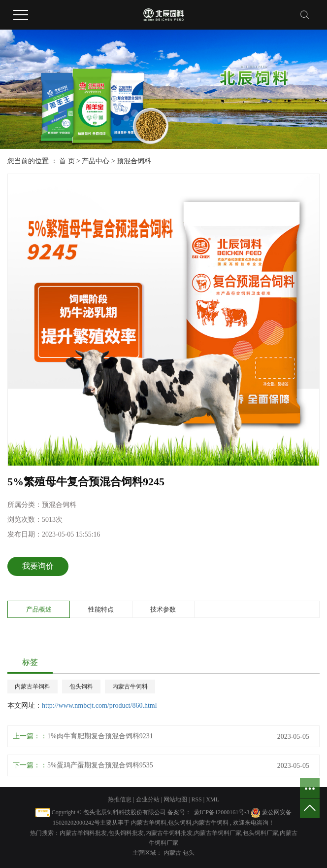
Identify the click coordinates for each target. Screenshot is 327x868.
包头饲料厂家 (261, 833)
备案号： (179, 812)
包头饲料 (81, 687)
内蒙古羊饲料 (33, 687)
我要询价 (38, 566)
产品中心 (96, 161)
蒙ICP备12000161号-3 (222, 812)
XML (213, 799)
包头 (189, 853)
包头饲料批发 (126, 833)
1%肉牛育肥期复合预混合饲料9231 (100, 736)
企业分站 (148, 799)
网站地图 (176, 799)
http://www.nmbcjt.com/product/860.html (99, 705)
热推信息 (120, 799)
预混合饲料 (134, 161)
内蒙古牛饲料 (130, 687)
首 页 (67, 161)
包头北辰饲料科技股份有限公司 (125, 812)
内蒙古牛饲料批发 (169, 833)
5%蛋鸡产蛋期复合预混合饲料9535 (100, 765)
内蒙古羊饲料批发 (83, 833)
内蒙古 (173, 853)
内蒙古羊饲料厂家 (218, 833)
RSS (196, 799)
